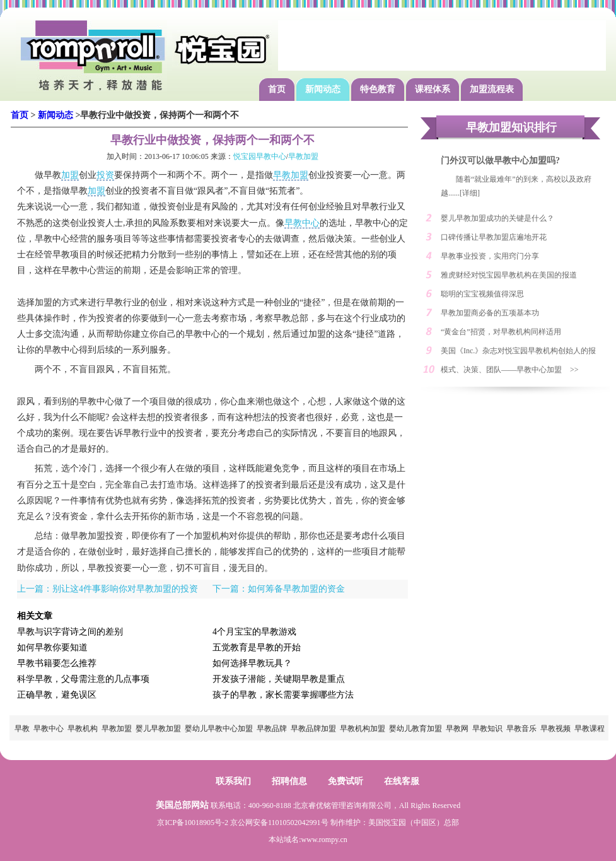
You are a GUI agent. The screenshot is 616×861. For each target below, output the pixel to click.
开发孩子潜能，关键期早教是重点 (279, 679)
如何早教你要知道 (52, 647)
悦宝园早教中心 (260, 156)
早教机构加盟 (363, 729)
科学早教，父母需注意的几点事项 (83, 679)
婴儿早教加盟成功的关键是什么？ (497, 218)
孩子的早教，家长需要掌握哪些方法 (283, 695)
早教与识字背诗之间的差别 (70, 632)
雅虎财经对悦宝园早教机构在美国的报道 (509, 275)
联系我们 (233, 781)
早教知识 (487, 729)
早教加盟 (303, 156)
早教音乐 (521, 729)
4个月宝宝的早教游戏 (254, 632)
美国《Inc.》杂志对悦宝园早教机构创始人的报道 (518, 353)
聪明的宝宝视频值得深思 (482, 294)
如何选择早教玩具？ (252, 663)
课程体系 (433, 89)
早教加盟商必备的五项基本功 (490, 313)
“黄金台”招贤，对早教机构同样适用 (501, 332)
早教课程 (590, 729)
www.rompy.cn (324, 840)
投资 (105, 175)
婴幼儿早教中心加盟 (219, 729)
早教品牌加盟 (313, 729)
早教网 (457, 729)
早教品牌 (272, 729)
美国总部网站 (182, 805)
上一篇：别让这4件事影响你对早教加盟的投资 (108, 589)
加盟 (70, 175)
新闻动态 (323, 89)
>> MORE (581, 372)
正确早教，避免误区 (57, 695)
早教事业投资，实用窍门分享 (490, 256)
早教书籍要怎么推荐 (57, 663)
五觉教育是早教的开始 (257, 647)
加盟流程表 (492, 89)
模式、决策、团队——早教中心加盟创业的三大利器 (501, 372)
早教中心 (302, 223)
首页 (277, 89)
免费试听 (346, 781)
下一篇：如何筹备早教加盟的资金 (279, 589)
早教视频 (555, 729)
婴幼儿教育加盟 (416, 729)
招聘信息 (289, 781)
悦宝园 (395, 823)
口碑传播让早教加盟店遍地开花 (494, 237)
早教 (22, 729)
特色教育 (378, 89)
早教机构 (83, 729)
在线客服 (402, 781)
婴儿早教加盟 (158, 729)
